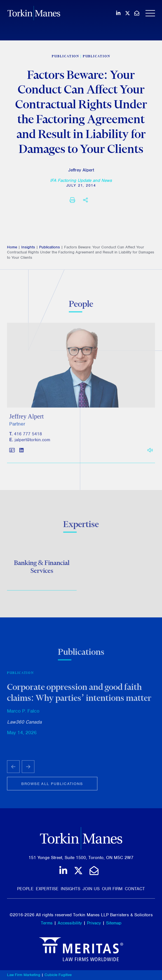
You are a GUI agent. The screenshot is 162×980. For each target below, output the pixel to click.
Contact (135, 889)
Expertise (47, 889)
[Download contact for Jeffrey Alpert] (12, 453)
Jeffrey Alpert (81, 170)
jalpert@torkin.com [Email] (32, 443)
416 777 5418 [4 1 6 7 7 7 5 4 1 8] (28, 437)
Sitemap (114, 923)
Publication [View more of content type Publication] (97, 56)
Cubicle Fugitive (58, 975)
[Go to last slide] (13, 769)
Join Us (91, 889)
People (25, 889)
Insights (28, 247)
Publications (50, 247)
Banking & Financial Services (42, 568)
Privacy (94, 923)
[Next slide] (28, 769)
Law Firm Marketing (24, 975)
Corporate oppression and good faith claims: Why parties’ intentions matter (79, 695)
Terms (47, 923)
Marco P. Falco (23, 713)
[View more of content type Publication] (65, 56)
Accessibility (70, 923)
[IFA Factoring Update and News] (81, 180)
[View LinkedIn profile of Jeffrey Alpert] (21, 453)
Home (12, 247)
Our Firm (112, 889)
